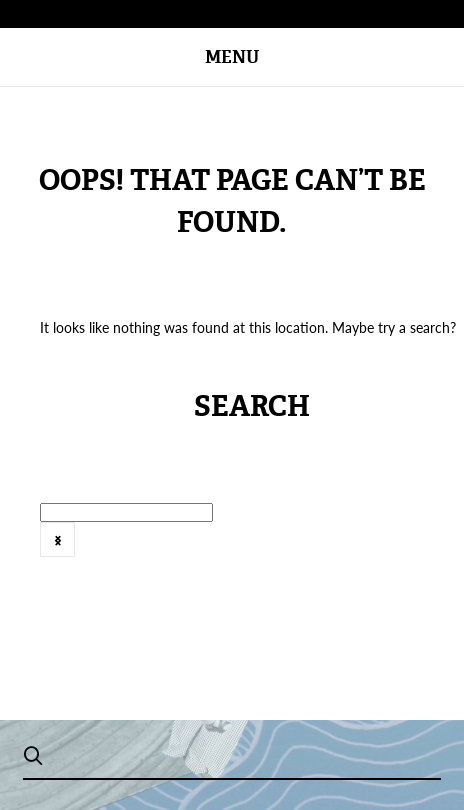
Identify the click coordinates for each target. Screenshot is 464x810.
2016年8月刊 (337, 550)
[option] (191, 551)
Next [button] (57, 539)
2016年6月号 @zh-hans (195, 550)
